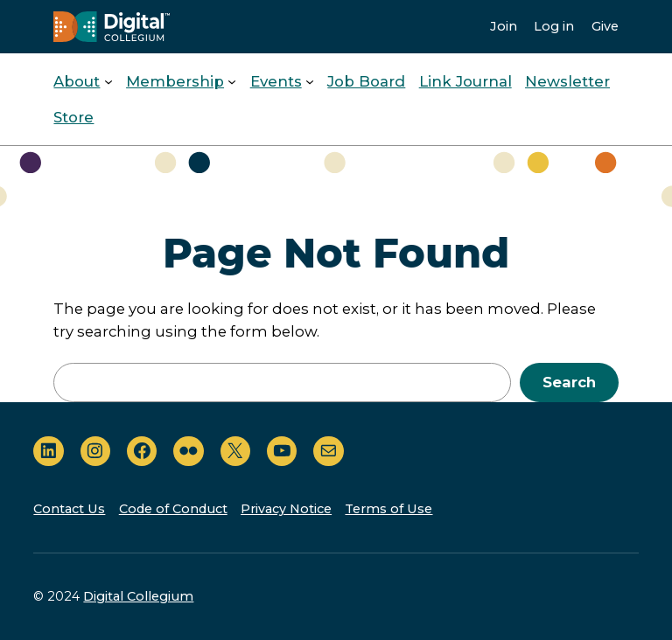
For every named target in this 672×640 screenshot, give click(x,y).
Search (569, 382)
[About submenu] (108, 81)
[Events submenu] (310, 81)
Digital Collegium (138, 596)
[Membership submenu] (232, 81)
